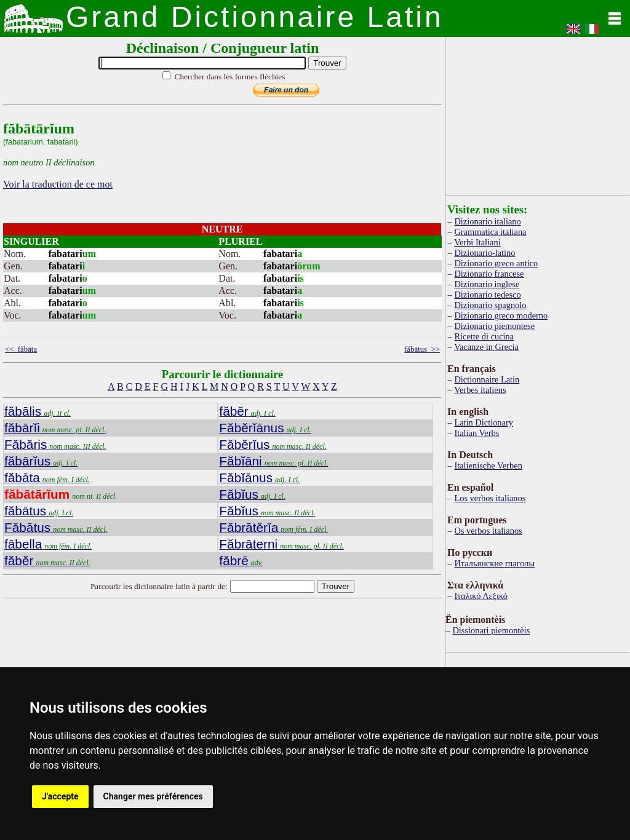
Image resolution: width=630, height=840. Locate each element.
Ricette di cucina (484, 336)
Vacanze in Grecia (486, 347)
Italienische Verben (488, 466)
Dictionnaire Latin (487, 379)
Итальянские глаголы (494, 563)
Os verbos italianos (488, 531)
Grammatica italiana (490, 232)
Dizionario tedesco (487, 295)
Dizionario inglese (487, 284)
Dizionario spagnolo (490, 305)
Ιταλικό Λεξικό (481, 596)
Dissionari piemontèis (491, 630)
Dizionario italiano (487, 221)
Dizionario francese (489, 274)
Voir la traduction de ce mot (58, 184)
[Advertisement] (538, 114)
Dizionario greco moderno (501, 315)
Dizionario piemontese (494, 326)
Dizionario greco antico (496, 263)
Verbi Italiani (477, 242)
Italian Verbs (476, 433)
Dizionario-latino (484, 253)
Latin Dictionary (484, 422)
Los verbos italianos (490, 498)
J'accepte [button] (60, 796)
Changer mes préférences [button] (153, 796)
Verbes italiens (480, 390)
